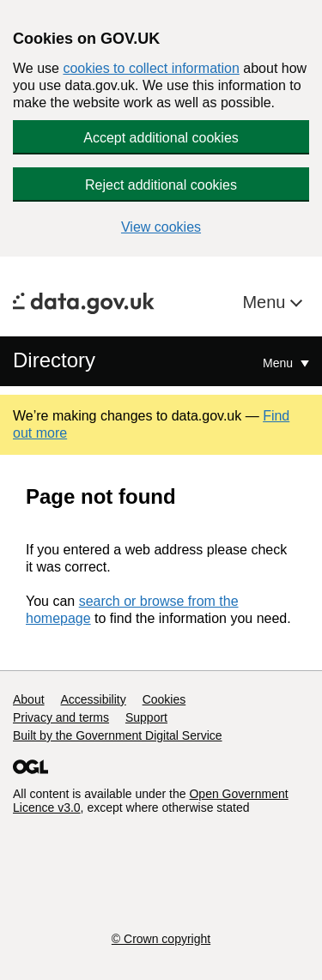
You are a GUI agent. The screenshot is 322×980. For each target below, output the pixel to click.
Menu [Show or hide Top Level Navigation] (279, 363)
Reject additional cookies (161, 185)
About (29, 699)
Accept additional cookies (161, 138)
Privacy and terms (61, 717)
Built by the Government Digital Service (118, 735)
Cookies (164, 699)
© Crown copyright (161, 939)
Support (146, 717)
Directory (54, 360)
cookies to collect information (151, 68)
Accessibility (93, 699)
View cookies (161, 227)
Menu (266, 302)
